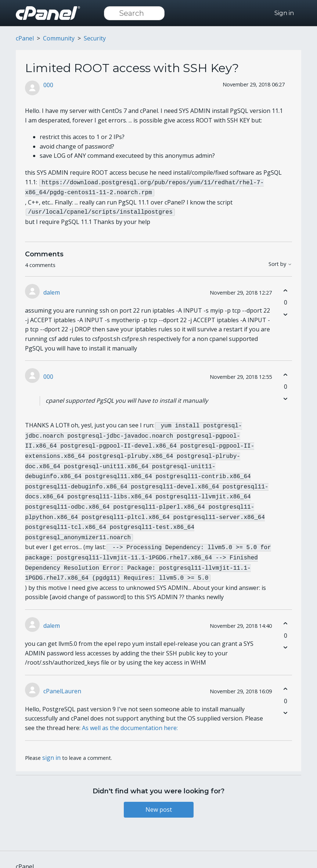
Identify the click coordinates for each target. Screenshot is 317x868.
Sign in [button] (284, 13)
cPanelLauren (62, 677)
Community (59, 38)
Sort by (280, 262)
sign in (51, 744)
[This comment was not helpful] (286, 312)
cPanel (25, 38)
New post (159, 796)
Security (95, 38)
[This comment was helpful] (286, 288)
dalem (52, 290)
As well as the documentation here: (130, 714)
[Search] (134, 13)
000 (48, 85)
